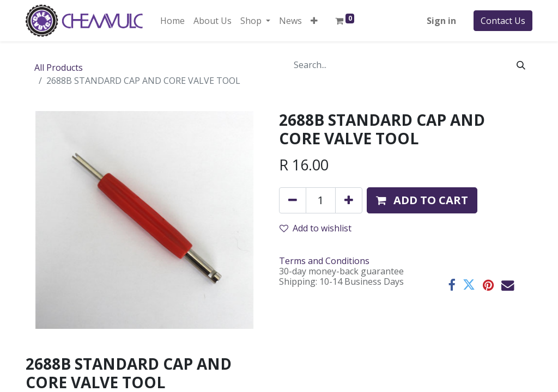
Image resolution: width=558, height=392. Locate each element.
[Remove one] (293, 200)
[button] (314, 21)
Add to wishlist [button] (316, 228)
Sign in (441, 21)
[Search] (521, 65)
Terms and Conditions (324, 261)
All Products (59, 68)
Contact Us (503, 21)
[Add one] (349, 200)
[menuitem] (172, 21)
